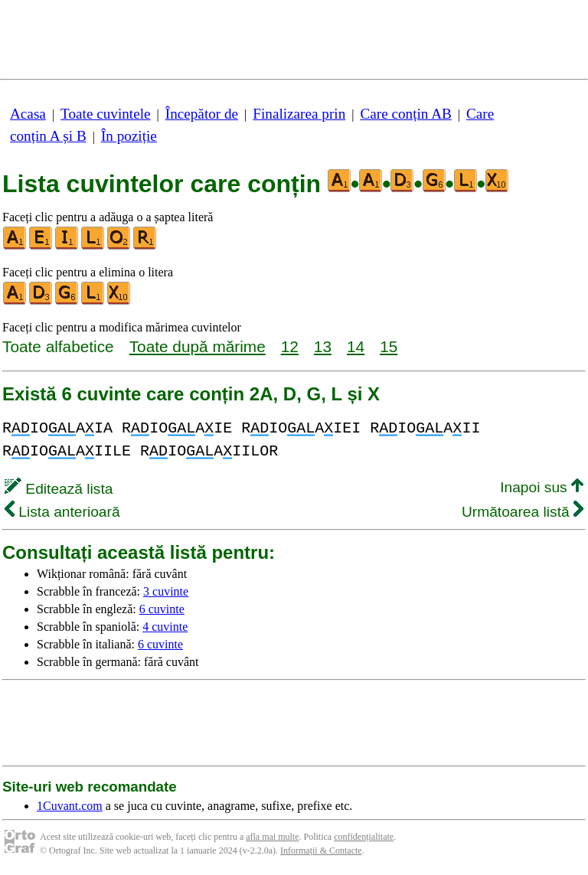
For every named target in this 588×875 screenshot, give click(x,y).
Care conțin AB (405, 114)
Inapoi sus (542, 487)
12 (290, 346)
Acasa (28, 114)
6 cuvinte (162, 609)
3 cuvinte (166, 591)
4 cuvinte (165, 627)
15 (389, 346)
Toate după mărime (198, 346)
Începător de (202, 114)
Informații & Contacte (321, 851)
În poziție (129, 136)
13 (323, 346)
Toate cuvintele (105, 114)
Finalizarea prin (299, 114)
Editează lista (59, 489)
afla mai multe (272, 837)
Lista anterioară (62, 512)
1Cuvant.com (70, 806)
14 (356, 346)
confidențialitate (364, 837)
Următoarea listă (523, 512)
